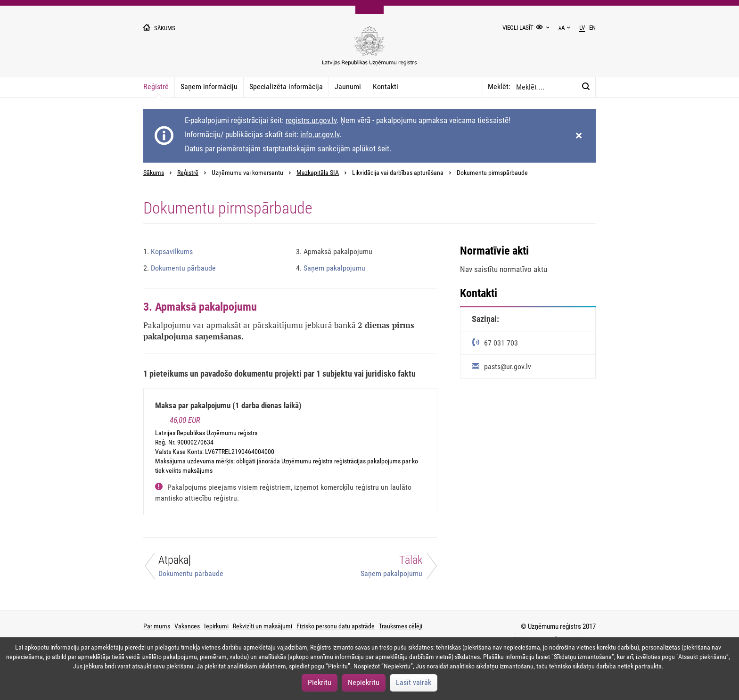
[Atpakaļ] (211, 568)
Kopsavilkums (168, 251)
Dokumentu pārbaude (180, 268)
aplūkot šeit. (372, 148)
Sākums (154, 173)
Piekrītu (320, 682)
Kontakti (386, 86)
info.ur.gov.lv (320, 134)
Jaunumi (348, 86)
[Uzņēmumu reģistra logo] (369, 51)
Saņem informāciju (209, 86)
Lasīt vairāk (414, 682)
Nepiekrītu (364, 682)
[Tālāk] (369, 568)
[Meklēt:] (586, 87)
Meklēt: (499, 86)
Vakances (187, 626)
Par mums (157, 626)
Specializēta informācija (286, 86)
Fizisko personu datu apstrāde (336, 626)
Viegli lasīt (518, 28)
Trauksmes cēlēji (401, 626)
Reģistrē (156, 86)
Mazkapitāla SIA (318, 173)
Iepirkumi (216, 626)
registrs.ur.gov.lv (311, 120)
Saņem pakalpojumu (331, 268)
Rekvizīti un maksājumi (263, 626)
